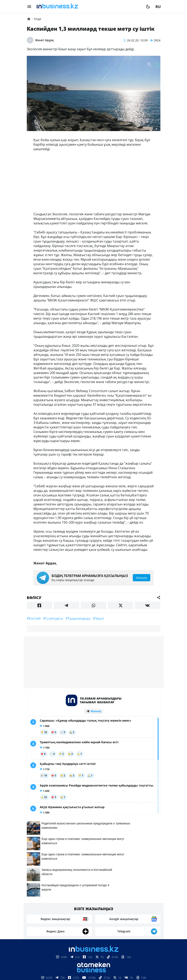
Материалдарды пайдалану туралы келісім (94, 958)
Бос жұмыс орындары (81, 912)
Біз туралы (58, 906)
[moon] (148, 7)
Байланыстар (84, 906)
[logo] (89, 7)
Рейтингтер (117, 912)
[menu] (29, 7)
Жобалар (131, 906)
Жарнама (110, 906)
